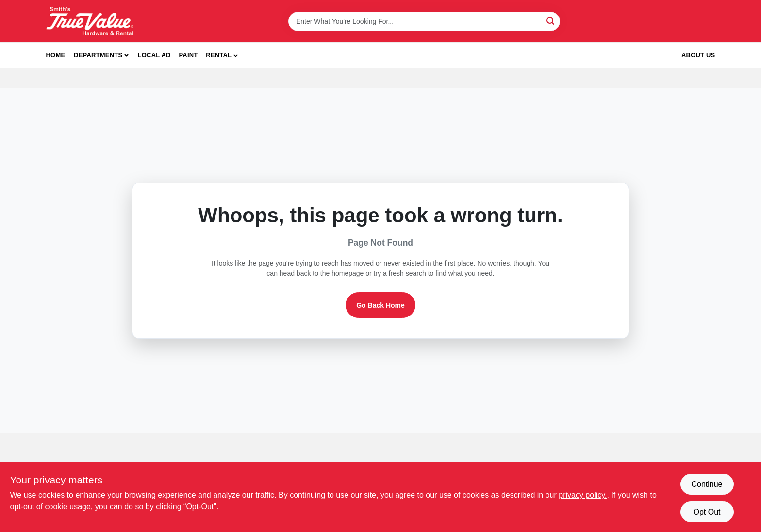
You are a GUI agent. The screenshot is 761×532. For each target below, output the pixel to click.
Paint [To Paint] (188, 55)
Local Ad (154, 55)
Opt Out (707, 512)
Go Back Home (380, 305)
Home (56, 55)
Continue (707, 484)
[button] (222, 56)
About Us (698, 55)
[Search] (551, 21)
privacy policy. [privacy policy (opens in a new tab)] (583, 495)
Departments (98, 55)
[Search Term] (424, 21)
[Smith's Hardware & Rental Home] (90, 21)
